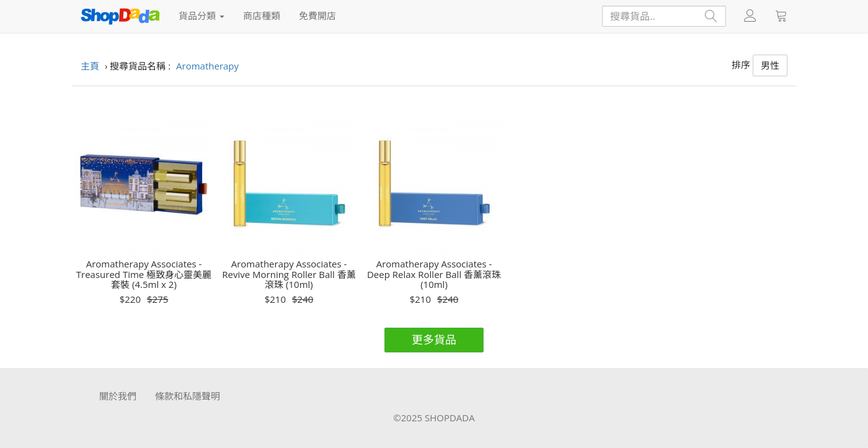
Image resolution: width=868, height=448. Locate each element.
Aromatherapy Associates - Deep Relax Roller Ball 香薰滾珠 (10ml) (434, 274)
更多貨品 (434, 339)
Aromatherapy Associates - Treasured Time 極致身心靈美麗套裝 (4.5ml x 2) (144, 274)
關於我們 (118, 396)
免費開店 (317, 16)
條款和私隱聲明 (188, 396)
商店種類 (262, 16)
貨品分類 (201, 16)
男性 (770, 65)
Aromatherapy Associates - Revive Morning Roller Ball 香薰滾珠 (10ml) (289, 274)
